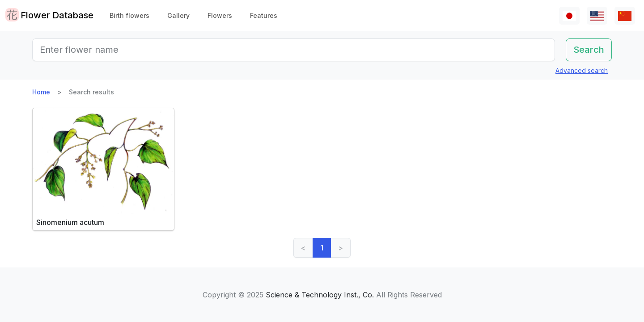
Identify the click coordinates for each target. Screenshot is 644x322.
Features (264, 15)
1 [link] (322, 248)
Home (41, 92)
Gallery (178, 15)
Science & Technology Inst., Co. (320, 295)
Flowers (220, 15)
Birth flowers (129, 15)
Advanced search (582, 70)
